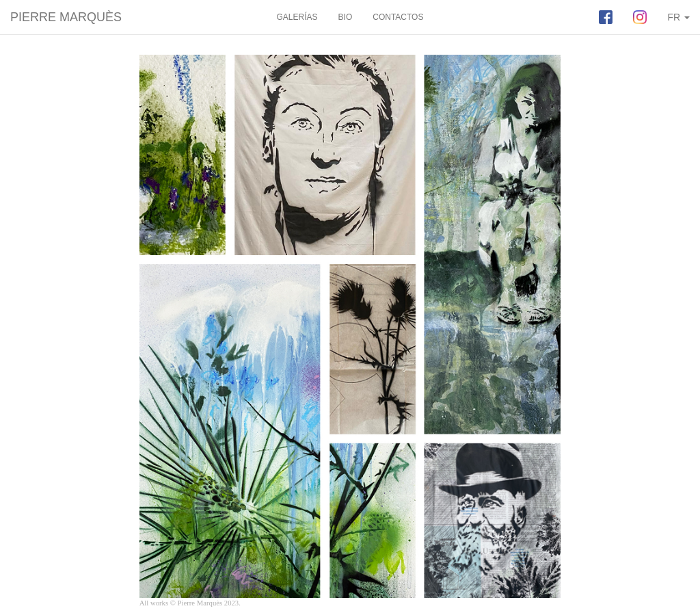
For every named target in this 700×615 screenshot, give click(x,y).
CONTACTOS (398, 17)
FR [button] (678, 17)
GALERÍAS (297, 17)
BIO (346, 17)
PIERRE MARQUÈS (66, 17)
